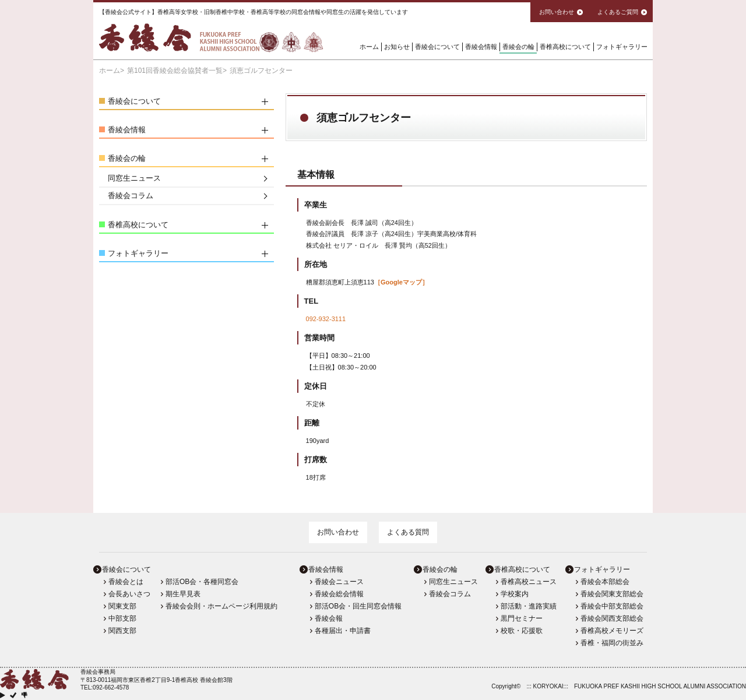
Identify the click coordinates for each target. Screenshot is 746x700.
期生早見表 (183, 594)
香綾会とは (126, 582)
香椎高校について (565, 47)
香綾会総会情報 (339, 594)
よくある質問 (408, 532)
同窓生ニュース (134, 178)
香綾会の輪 (518, 47)
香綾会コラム (131, 196)
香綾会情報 (481, 47)
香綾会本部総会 (605, 582)
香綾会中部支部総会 (612, 606)
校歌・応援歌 (522, 631)
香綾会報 (329, 618)
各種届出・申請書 (343, 631)
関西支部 (122, 631)
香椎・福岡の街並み (612, 643)
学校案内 (515, 594)
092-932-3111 (326, 319)
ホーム (369, 47)
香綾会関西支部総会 (612, 618)
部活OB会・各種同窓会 (202, 582)
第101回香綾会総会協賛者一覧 (175, 71)
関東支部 (122, 606)
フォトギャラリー (622, 47)
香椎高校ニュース (529, 582)
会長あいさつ (129, 594)
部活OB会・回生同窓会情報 (358, 606)
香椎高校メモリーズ (612, 631)
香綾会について (437, 47)
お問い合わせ (338, 532)
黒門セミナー (522, 618)
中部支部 (122, 618)
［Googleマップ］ (401, 282)
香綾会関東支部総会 (612, 594)
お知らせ (397, 47)
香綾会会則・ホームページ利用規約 (221, 606)
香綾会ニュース (339, 582)
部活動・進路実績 (529, 606)
